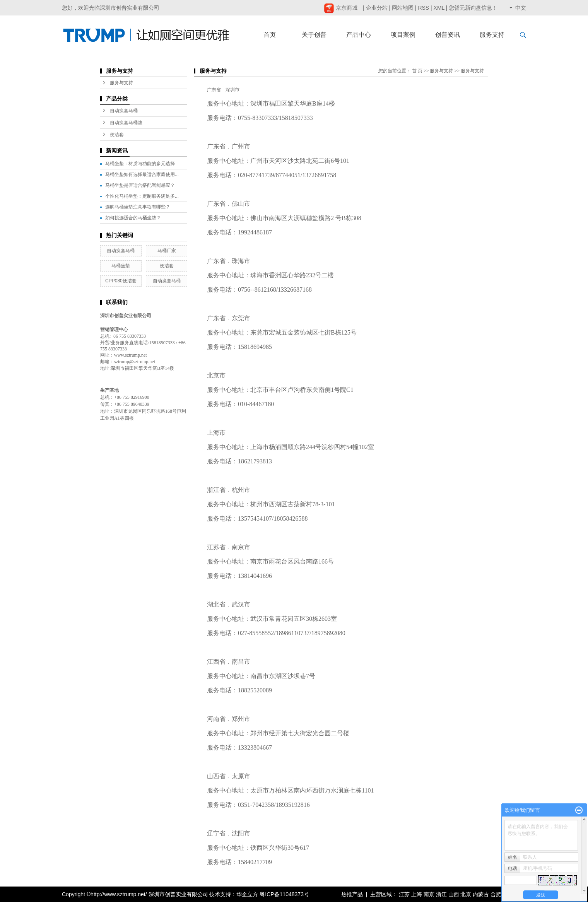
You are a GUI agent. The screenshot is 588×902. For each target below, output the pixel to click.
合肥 (496, 894)
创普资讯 (448, 35)
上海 (417, 894)
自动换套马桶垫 (126, 123)
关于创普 (314, 35)
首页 (270, 35)
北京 (466, 894)
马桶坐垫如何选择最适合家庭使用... (142, 174)
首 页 (417, 71)
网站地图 (403, 8)
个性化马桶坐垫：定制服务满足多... (142, 196)
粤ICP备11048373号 (284, 894)
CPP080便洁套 (121, 281)
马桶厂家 (167, 251)
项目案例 (403, 35)
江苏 (404, 894)
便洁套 (117, 135)
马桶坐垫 (121, 266)
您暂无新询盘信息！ (473, 8)
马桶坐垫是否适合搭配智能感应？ (140, 185)
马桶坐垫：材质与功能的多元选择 (140, 164)
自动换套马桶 (124, 111)
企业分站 (377, 8)
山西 (454, 894)
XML (439, 8)
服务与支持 (121, 83)
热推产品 (352, 894)
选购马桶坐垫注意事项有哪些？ (138, 207)
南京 (429, 894)
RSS (423, 8)
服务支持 (492, 35)
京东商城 (341, 8)
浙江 (441, 894)
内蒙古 (481, 894)
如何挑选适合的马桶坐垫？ (133, 218)
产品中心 (359, 35)
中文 (521, 8)
